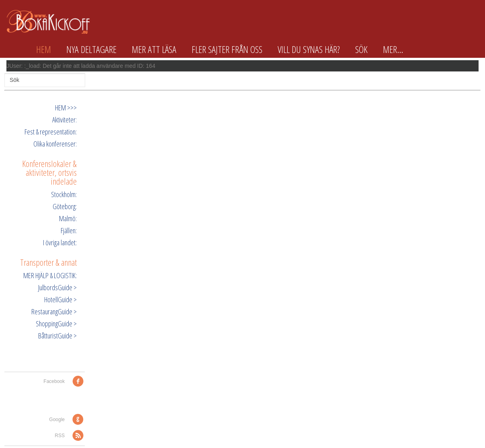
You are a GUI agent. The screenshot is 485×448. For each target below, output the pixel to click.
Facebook (54, 381)
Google (57, 419)
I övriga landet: (60, 242)
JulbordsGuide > (57, 287)
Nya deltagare (91, 49)
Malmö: (68, 218)
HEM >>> (66, 108)
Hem (44, 49)
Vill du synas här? (309, 49)
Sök (361, 49)
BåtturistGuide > (57, 336)
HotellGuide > (60, 299)
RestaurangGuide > (54, 312)
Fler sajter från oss (227, 49)
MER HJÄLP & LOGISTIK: (50, 275)
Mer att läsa (154, 49)
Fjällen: (69, 230)
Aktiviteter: (64, 120)
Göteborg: (65, 206)
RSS (60, 436)
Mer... (393, 49)
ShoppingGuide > (56, 324)
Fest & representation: (51, 132)
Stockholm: (64, 194)
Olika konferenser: (55, 144)
